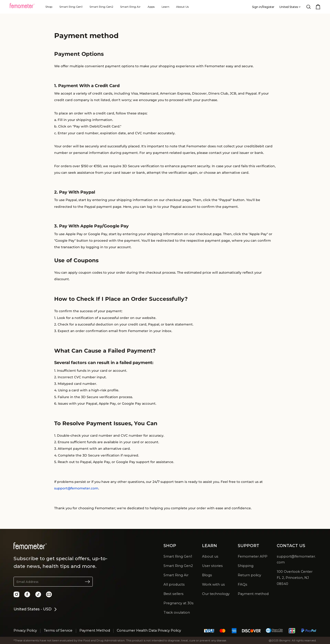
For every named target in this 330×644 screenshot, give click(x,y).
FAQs (243, 584)
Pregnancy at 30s (179, 603)
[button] (53, 582)
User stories (212, 566)
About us (210, 556)
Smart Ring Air (176, 575)
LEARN (209, 546)
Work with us (213, 584)
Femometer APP (253, 556)
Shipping (246, 566)
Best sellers (174, 594)
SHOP (170, 546)
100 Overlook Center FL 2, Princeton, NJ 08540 (295, 578)
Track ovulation (177, 612)
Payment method (253, 594)
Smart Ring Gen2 (178, 566)
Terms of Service (58, 630)
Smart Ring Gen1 (178, 556)
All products (174, 584)
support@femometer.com (76, 488)
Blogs (207, 575)
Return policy (249, 575)
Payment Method (95, 630)
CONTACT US (291, 546)
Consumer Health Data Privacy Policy (149, 630)
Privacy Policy (25, 630)
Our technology (216, 594)
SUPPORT (248, 546)
